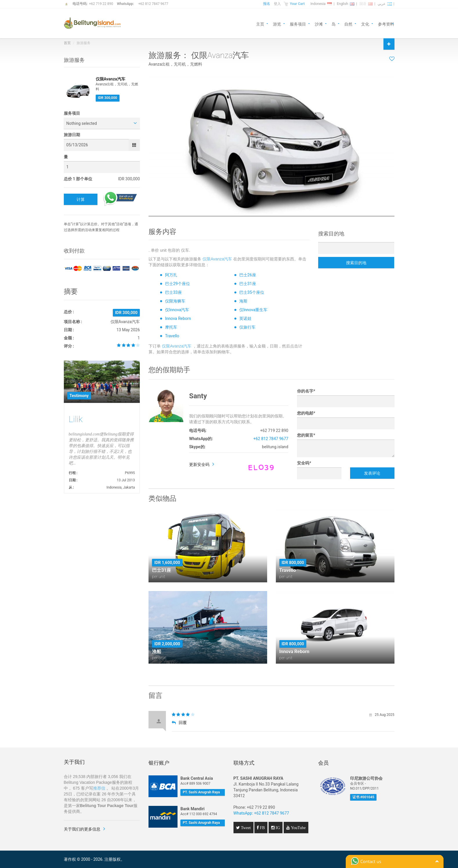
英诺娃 (245, 318)
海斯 (243, 301)
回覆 (179, 723)
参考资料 (386, 24)
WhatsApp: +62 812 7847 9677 (261, 813)
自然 (348, 24)
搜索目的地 (356, 263)
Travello (172, 336)
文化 (365, 24)
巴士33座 (173, 292)
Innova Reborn (178, 318)
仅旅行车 (247, 327)
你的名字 (306, 391)
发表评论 (372, 473)
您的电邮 (306, 413)
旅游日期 (72, 135)
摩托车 (171, 327)
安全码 (304, 463)
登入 (277, 4)
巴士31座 (248, 284)
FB (262, 828)
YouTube (298, 828)
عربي (385, 4)
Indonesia (321, 4)
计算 (81, 199)
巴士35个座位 (252, 292)
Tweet (245, 828)
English (346, 4)
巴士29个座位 (178, 284)
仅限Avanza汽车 (217, 259)
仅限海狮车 (175, 301)
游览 (277, 24)
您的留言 (306, 435)
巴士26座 (248, 275)
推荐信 (99, 788)
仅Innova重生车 (253, 310)
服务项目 (298, 24)
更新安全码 (199, 464)
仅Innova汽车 (177, 310)
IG (277, 828)
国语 (366, 4)
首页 (67, 43)
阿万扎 (171, 275)
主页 (260, 24)
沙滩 (319, 24)
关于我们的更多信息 (82, 829)
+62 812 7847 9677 (153, 4)
